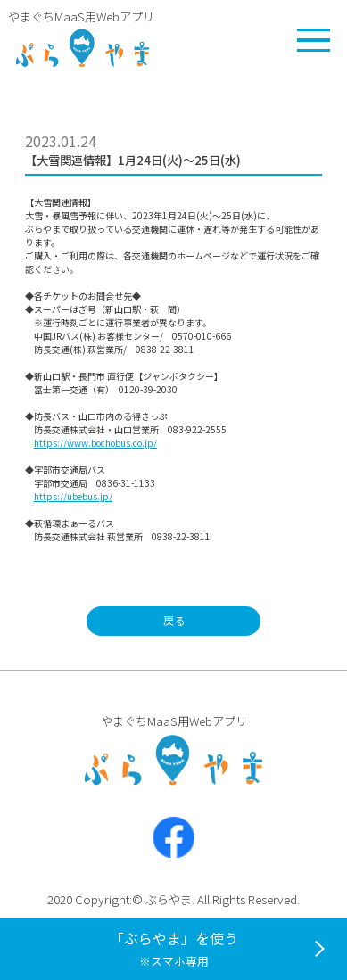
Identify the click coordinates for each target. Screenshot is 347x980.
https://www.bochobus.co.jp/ (95, 443)
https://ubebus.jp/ (73, 496)
